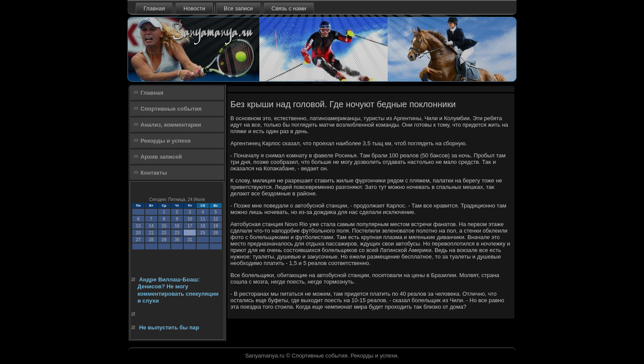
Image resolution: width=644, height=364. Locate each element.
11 (203, 219)
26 (215, 233)
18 (203, 226)
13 (138, 226)
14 (151, 226)
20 (138, 233)
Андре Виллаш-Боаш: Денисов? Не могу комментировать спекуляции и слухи (178, 290)
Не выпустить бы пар (169, 327)
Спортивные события (171, 109)
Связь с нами (289, 8)
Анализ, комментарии (171, 125)
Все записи (238, 8)
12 (215, 219)
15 (164, 226)
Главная (154, 8)
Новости (194, 8)
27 (138, 240)
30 (177, 240)
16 (177, 226)
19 (215, 226)
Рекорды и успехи (166, 141)
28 (151, 240)
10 (190, 219)
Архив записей (161, 157)
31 (190, 240)
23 (177, 233)
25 (203, 233)
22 (164, 233)
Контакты (154, 173)
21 (151, 233)
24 (190, 233)
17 (190, 226)
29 (164, 240)
